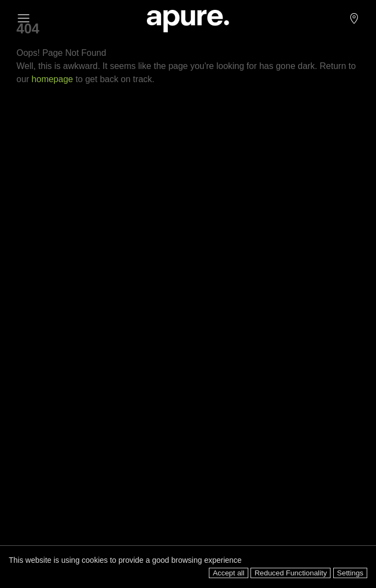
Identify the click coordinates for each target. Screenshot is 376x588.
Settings (350, 573)
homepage (53, 79)
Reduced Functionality (290, 573)
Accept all (229, 573)
